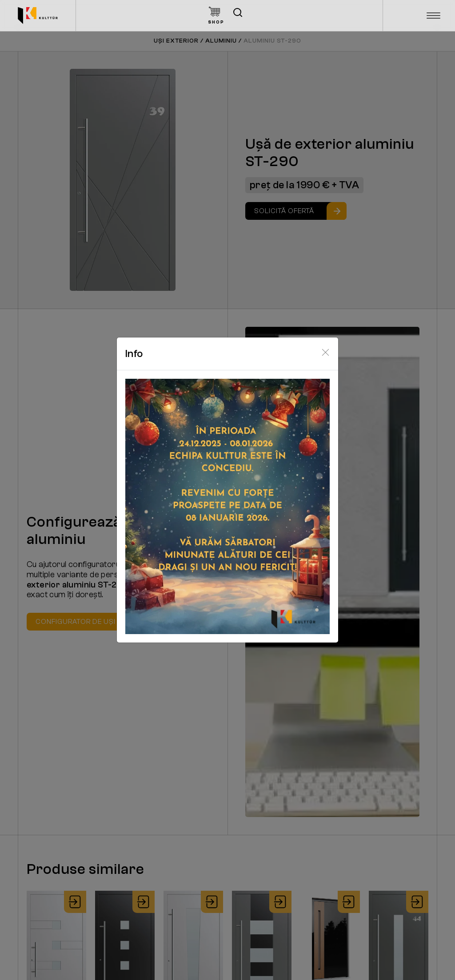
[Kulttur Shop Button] (216, 16)
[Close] (326, 352)
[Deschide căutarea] (238, 12)
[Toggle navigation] (434, 16)
